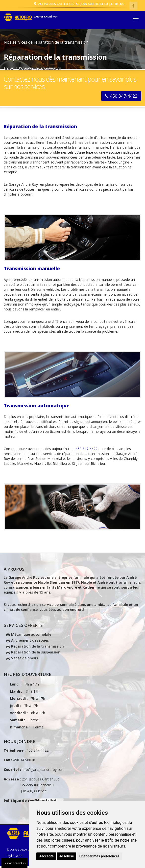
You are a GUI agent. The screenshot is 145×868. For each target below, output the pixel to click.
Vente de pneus (22, 660)
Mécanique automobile (29, 636)
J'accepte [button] (46, 856)
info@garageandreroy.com (43, 771)
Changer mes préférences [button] (99, 856)
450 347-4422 (121, 98)
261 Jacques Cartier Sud (32, 787)
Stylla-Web (14, 858)
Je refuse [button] (66, 856)
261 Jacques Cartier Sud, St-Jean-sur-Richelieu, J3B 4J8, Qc (79, 4)
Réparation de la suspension (33, 654)
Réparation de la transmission (35, 648)
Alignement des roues (27, 642)
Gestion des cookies (14, 863)
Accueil (9, 68)
